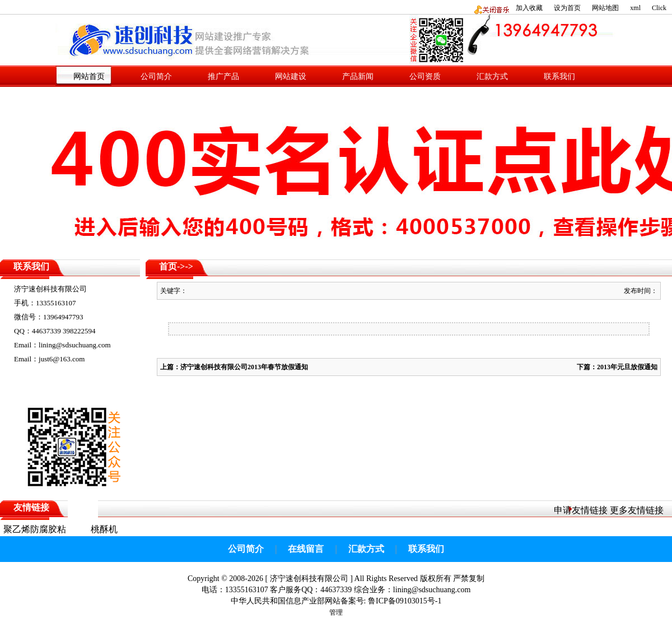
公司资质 (425, 76)
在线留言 (306, 549)
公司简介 (156, 76)
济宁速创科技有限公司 (309, 578)
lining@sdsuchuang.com (432, 590)
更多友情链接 (637, 510)
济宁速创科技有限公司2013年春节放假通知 (244, 367)
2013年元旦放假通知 (627, 367)
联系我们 (559, 76)
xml (635, 8)
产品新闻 (358, 76)
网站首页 (89, 76)
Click (659, 8)
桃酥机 (104, 529)
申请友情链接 (581, 510)
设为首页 (567, 8)
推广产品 (223, 76)
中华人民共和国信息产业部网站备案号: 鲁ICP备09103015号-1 (336, 601)
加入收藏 (529, 8)
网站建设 (291, 76)
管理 (336, 612)
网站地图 (605, 8)
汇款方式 (492, 76)
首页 (168, 266)
